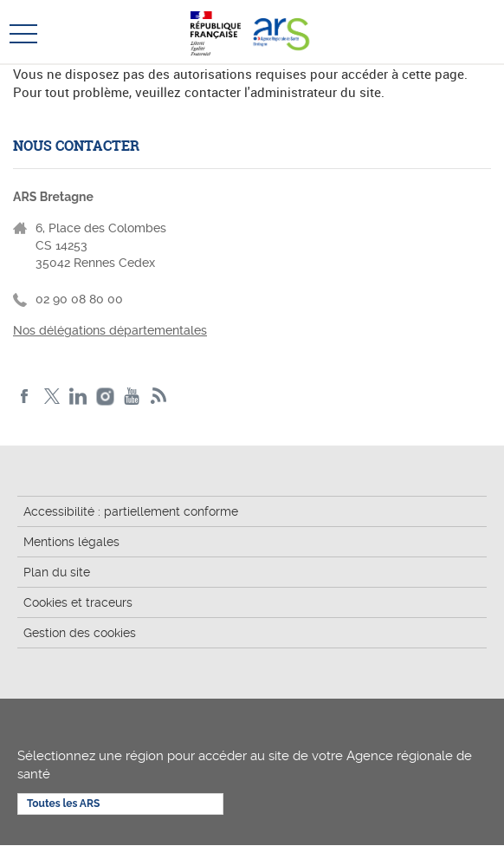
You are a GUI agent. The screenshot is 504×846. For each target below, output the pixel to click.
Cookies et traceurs (78, 602)
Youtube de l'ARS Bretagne (132, 397)
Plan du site (57, 572)
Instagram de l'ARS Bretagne (105, 397)
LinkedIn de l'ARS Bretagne (78, 397)
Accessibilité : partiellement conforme (131, 511)
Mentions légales (71, 542)
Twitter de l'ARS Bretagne (52, 397)
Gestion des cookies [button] (80, 633)
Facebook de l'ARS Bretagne (25, 397)
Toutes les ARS (63, 804)
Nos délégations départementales (110, 330)
